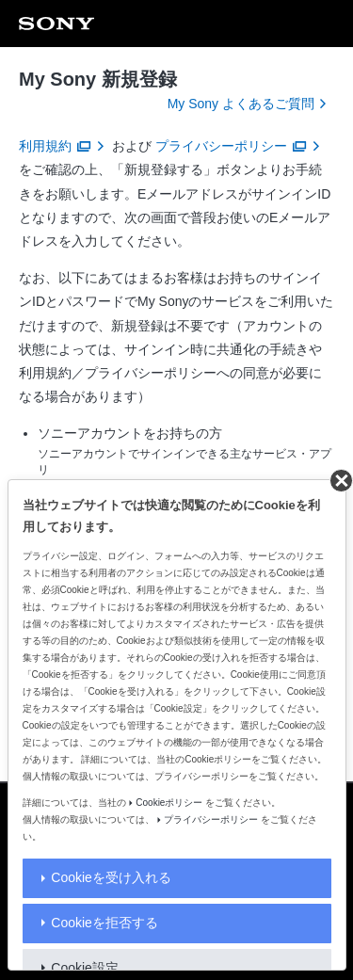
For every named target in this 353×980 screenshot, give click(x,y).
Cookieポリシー (169, 803)
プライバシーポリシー (211, 819)
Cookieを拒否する (104, 923)
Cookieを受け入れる (111, 877)
